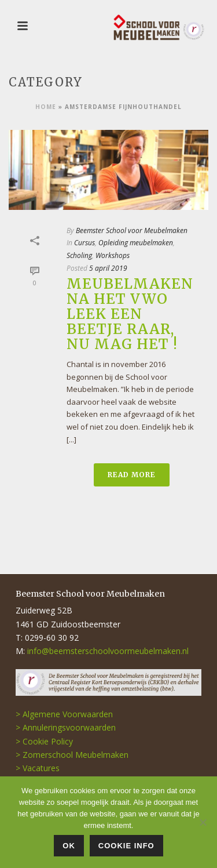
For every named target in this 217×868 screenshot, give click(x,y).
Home (46, 107)
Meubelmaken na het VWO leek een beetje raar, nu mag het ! (130, 314)
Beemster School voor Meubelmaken (132, 230)
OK (69, 846)
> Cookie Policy (44, 741)
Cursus (84, 243)
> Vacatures (38, 768)
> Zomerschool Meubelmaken (72, 755)
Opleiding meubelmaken (136, 243)
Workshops (113, 255)
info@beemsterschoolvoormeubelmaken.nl (108, 651)
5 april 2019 (108, 268)
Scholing (79, 255)
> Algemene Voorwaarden (64, 714)
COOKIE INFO (126, 846)
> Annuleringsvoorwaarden (66, 727)
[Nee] (203, 822)
